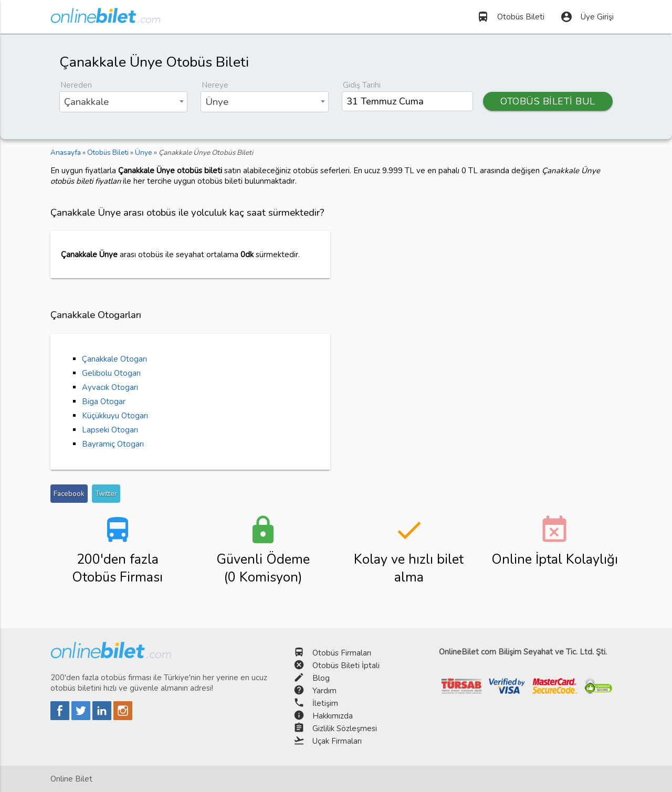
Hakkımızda (333, 716)
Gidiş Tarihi (362, 85)
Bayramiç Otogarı (113, 444)
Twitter (106, 494)
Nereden (76, 85)
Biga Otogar (104, 402)
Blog (321, 678)
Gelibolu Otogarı (111, 373)
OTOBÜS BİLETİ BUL (548, 101)
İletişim (325, 703)
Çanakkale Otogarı (114, 359)
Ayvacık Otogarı (110, 387)
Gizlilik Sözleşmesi (345, 728)
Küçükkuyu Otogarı (115, 416)
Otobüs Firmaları (342, 653)
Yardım (324, 691)
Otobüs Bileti (511, 17)
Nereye (215, 85)
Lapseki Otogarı (110, 430)
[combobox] (123, 102)
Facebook (69, 494)
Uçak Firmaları (337, 741)
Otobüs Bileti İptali (346, 666)
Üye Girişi (587, 17)
